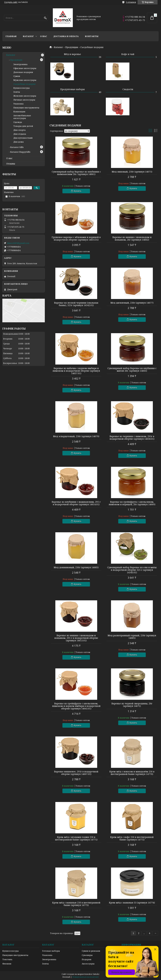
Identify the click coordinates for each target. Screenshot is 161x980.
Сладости (128, 89)
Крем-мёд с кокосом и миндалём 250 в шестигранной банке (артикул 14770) (132, 773)
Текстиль (7, 959)
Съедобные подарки (24, 84)
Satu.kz (96, 974)
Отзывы (11, 164)
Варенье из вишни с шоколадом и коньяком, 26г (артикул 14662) (132, 239)
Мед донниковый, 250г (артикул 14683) (76, 567)
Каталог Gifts (17, 147)
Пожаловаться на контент (86, 977)
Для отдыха (20, 134)
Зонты (17, 92)
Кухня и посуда (22, 88)
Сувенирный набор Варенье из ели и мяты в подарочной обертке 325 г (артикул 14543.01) (132, 570)
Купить (78, 191)
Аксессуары (88, 964)
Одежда (18, 122)
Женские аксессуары (25, 96)
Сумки (17, 76)
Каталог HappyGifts (20, 152)
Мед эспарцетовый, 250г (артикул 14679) (76, 436)
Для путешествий (23, 138)
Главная (11, 36)
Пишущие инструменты (26, 108)
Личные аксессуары (24, 100)
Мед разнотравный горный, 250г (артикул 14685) (132, 637)
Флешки (7, 964)
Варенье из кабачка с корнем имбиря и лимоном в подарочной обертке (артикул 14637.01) (76, 371)
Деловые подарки (23, 72)
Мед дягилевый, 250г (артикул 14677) (132, 303)
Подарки (87, 959)
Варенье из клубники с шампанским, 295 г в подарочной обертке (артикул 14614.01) (76, 503)
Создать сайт (11, 2)
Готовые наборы (51, 951)
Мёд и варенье (72, 54)
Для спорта (19, 130)
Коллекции (19, 112)
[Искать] (45, 18)
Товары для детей (23, 126)
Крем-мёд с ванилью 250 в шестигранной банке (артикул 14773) (76, 904)
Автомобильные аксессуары (22, 117)
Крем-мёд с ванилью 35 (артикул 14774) (132, 903)
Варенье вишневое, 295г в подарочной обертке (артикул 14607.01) (76, 773)
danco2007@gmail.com (18, 243)
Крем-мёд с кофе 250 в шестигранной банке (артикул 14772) (132, 838)
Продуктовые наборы (72, 89)
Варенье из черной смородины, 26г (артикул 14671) (132, 705)
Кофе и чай (128, 54)
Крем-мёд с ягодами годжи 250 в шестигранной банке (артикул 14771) (76, 838)
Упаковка (18, 104)
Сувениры (87, 955)
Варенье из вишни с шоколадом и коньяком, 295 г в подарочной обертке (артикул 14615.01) (76, 638)
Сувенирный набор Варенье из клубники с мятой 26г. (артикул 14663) (132, 370)
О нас (44, 36)
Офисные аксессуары (25, 68)
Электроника (20, 64)
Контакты (92, 36)
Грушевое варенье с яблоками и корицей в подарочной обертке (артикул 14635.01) (76, 239)
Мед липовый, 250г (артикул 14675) (132, 172)
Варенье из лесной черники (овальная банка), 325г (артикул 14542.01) (76, 304)
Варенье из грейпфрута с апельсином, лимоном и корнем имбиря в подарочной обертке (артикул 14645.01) (76, 706)
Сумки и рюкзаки (91, 951)
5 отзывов (131, 2)
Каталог (28, 36)
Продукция (72, 47)
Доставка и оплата (66, 36)
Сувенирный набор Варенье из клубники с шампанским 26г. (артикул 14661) (76, 173)
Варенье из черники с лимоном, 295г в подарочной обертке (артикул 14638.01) (132, 438)
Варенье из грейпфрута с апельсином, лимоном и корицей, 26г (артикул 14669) (132, 503)
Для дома (19, 142)
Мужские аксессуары (25, 80)
